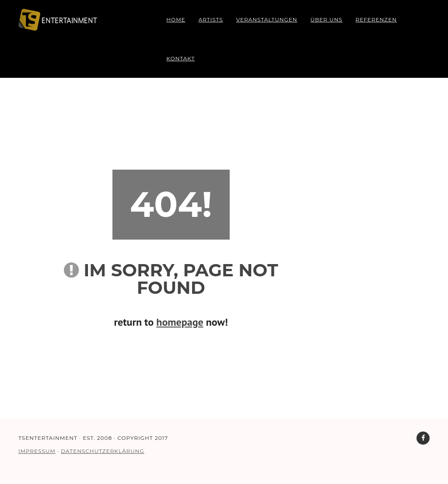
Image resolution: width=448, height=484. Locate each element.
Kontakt (180, 58)
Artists (211, 19)
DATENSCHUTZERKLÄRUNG (102, 451)
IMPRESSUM (37, 451)
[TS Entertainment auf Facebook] (423, 438)
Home (176, 19)
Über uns (327, 19)
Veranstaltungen (267, 19)
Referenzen (376, 19)
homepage (180, 322)
